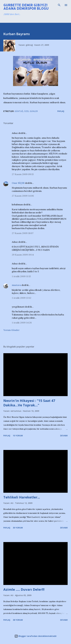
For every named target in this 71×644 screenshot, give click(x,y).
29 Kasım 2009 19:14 (23, 255)
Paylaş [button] (61, 111)
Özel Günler (31, 111)
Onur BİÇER (18, 183)
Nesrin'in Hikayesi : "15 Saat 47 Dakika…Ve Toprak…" (29, 403)
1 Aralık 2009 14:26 (22, 323)
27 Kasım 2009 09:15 (23, 174)
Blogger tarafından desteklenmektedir (36, 636)
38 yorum (18, 620)
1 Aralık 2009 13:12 (22, 298)
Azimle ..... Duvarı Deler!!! (24, 589)
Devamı (64, 436)
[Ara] (59, 5)
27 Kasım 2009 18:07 (23, 233)
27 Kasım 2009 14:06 (23, 196)
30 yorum (18, 528)
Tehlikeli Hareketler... (22, 497)
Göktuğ (19, 111)
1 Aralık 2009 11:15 (21, 276)
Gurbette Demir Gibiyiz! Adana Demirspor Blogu (26, 7)
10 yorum (18, 436)
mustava (16, 285)
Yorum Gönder (11, 330)
